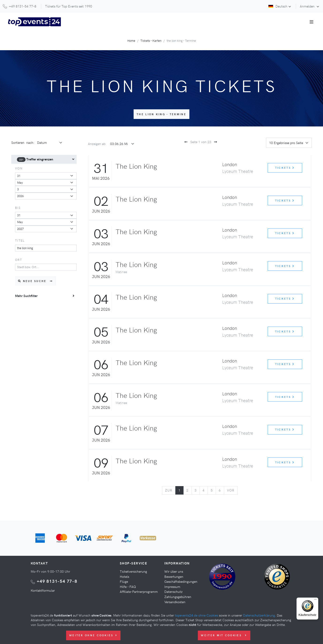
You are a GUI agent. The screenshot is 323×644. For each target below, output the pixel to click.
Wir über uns (174, 571)
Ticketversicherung (133, 571)
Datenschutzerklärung (259, 615)
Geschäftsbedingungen (181, 581)
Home (131, 40)
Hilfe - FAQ (128, 587)
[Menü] (315, 600)
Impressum (172, 587)
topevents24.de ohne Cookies (196, 615)
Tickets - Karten (151, 40)
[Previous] (169, 490)
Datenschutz (173, 591)
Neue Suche (36, 281)
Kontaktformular (43, 590)
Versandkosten (175, 602)
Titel (20, 240)
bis (18, 208)
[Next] (231, 490)
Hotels (124, 576)
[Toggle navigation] (312, 22)
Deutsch (278, 6)
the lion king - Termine (161, 114)
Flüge (124, 581)
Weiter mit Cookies (224, 635)
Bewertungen (174, 576)
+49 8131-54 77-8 (57, 581)
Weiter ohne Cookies (93, 635)
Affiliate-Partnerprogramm (139, 591)
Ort (19, 260)
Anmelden (308, 6)
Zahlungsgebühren (178, 597)
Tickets (285, 168)
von (19, 168)
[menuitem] (44, 159)
